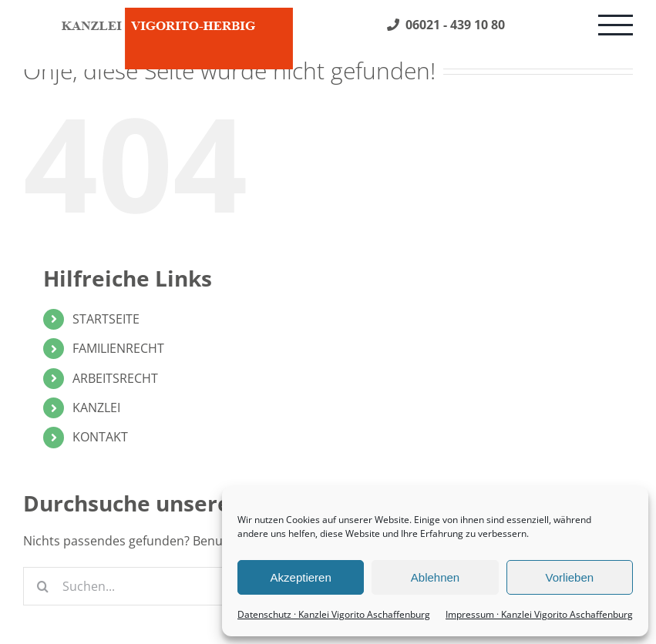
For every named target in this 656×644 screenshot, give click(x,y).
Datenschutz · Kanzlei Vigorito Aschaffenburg (334, 614)
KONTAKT (100, 437)
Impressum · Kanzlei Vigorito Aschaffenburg (539, 614)
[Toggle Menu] (616, 25)
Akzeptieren (301, 577)
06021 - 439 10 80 (446, 25)
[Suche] (42, 586)
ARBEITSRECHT (115, 378)
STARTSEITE (106, 319)
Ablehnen (435, 577)
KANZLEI (96, 408)
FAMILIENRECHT (118, 348)
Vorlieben (570, 577)
